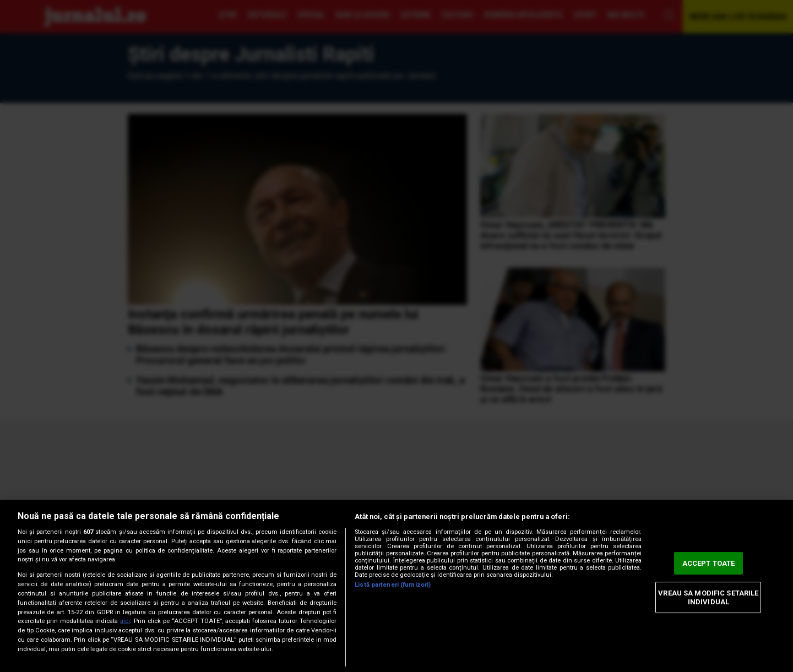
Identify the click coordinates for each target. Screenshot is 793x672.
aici (125, 621)
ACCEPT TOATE (709, 563)
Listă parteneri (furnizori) (393, 585)
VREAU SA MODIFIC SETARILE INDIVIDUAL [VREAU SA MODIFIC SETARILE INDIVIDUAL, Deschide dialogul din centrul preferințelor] (708, 597)
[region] (397, 586)
